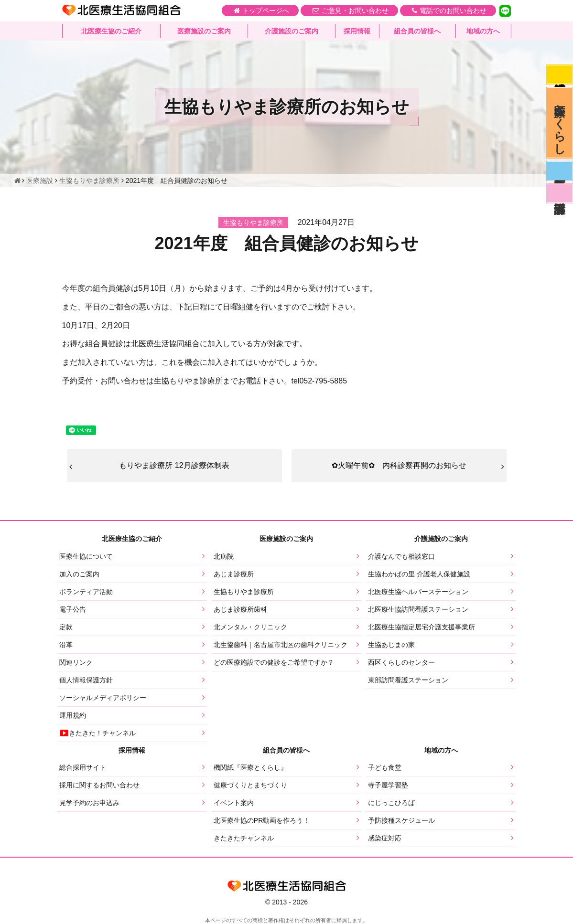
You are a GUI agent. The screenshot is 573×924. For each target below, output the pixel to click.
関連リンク (76, 662)
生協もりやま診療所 (244, 592)
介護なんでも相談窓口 (401, 556)
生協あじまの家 (391, 645)
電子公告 (73, 609)
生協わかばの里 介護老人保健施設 (419, 574)
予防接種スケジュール (401, 820)
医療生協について (86, 556)
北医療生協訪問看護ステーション (418, 609)
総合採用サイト (83, 767)
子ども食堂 (385, 767)
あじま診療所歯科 (240, 609)
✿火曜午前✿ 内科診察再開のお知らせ (399, 465)
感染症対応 (560, 74)
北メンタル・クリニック (250, 627)
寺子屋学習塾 (388, 785)
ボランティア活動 (86, 592)
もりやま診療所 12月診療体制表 (174, 465)
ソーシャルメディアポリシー (103, 698)
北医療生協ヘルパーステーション (418, 592)
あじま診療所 (234, 574)
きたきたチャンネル (244, 838)
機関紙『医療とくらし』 (250, 767)
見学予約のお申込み (89, 803)
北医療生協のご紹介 (111, 31)
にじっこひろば (391, 803)
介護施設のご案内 (292, 31)
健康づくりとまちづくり (250, 785)
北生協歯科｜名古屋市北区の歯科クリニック (281, 645)
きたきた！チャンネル (97, 733)
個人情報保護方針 (86, 680)
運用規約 (73, 715)
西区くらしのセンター (401, 662)
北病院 (224, 556)
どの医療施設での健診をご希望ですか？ (274, 662)
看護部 (560, 193)
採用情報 (357, 31)
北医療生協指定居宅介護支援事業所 (422, 627)
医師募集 (560, 171)
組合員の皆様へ (417, 31)
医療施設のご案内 (204, 31)
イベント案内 (234, 803)
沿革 (66, 645)
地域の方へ (483, 31)
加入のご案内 (79, 574)
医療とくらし (560, 123)
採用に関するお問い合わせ (99, 785)
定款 (66, 627)
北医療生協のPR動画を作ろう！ (262, 820)
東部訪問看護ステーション (408, 680)
